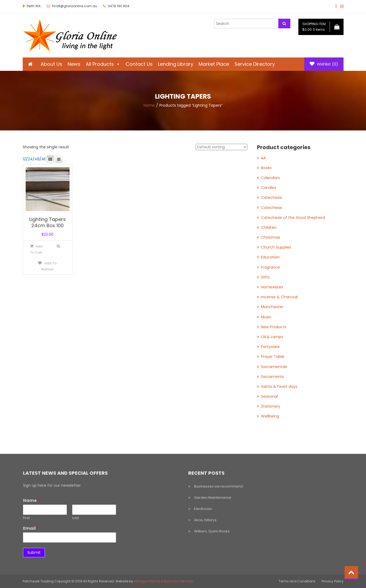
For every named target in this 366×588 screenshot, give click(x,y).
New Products (274, 327)
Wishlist (324, 64)
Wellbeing (270, 416)
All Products (103, 64)
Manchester (272, 307)
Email (31, 529)
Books (266, 168)
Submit (34, 552)
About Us (51, 64)
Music (266, 317)
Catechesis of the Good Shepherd (293, 218)
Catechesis (271, 198)
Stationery (271, 406)
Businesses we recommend (218, 486)
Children (269, 227)
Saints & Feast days (279, 386)
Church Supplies (276, 247)
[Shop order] (221, 147)
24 (30, 159)
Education (270, 257)
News (74, 64)
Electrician (203, 509)
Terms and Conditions (297, 581)
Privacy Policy (333, 581)
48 (37, 159)
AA (263, 158)
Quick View (58, 246)
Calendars (270, 178)
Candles (269, 188)
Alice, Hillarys (205, 520)
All (43, 159)
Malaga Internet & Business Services (163, 581)
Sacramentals (274, 367)
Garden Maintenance (213, 498)
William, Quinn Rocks (212, 531)
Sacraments (272, 377)
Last (76, 518)
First (26, 518)
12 (24, 159)
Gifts (265, 277)
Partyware (270, 347)
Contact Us (139, 64)
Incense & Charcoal (279, 297)
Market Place (214, 64)
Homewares (272, 287)
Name (31, 501)
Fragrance (270, 267)
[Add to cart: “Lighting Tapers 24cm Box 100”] (36, 249)
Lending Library (176, 64)
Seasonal (269, 396)
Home (149, 105)
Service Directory (255, 64)
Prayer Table (273, 357)
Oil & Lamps (272, 337)
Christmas (271, 237)
